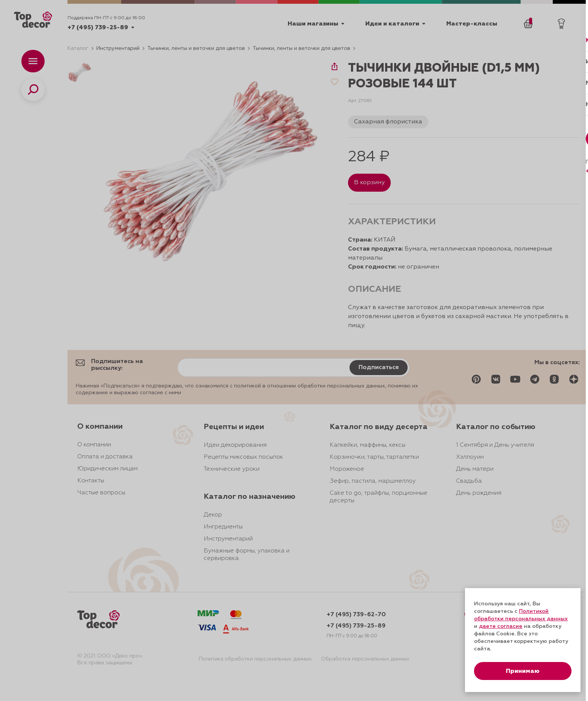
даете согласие (501, 626)
